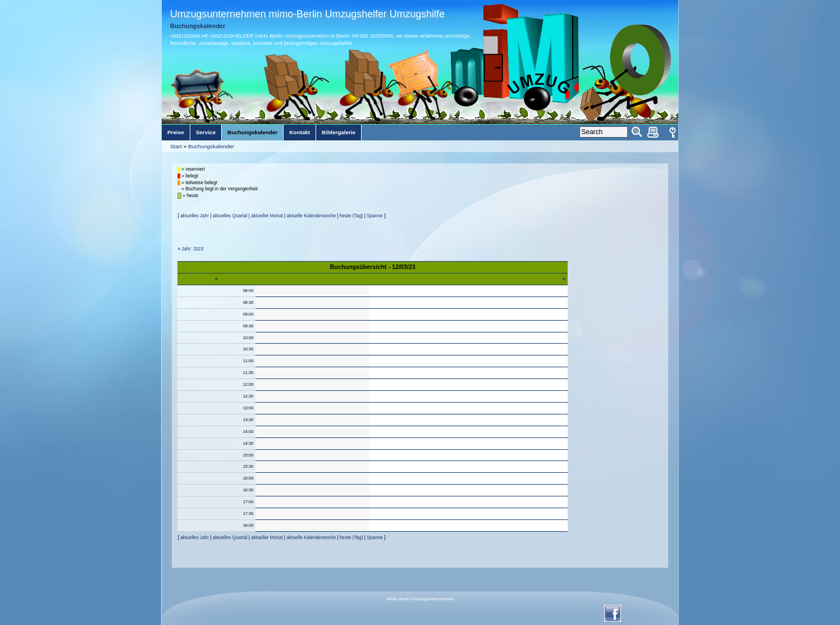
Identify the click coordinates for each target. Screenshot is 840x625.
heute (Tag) (351, 216)
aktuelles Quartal (230, 216)
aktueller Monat (267, 216)
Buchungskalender (211, 146)
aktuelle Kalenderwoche (311, 216)
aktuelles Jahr (195, 216)
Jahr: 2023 (192, 249)
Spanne (375, 216)
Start (176, 146)
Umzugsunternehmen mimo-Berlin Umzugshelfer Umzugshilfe (307, 14)
